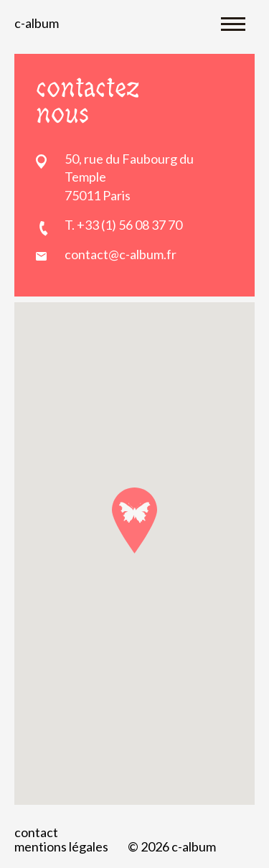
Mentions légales (61, 846)
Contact (36, 832)
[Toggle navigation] (233, 23)
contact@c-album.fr (121, 254)
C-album (37, 23)
